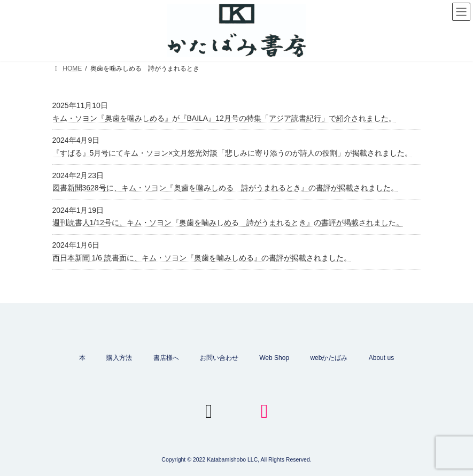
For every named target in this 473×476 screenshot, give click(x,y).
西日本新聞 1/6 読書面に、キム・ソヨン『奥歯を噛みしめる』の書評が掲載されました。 (202, 258)
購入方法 (119, 358)
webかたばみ (329, 358)
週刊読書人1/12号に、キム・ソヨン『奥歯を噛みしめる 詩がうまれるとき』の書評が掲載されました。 (228, 222)
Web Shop (274, 358)
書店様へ (166, 358)
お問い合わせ (219, 358)
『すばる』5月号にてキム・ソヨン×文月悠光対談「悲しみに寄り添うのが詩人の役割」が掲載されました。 (232, 153)
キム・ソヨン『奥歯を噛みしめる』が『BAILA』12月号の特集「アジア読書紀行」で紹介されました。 (224, 118)
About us (381, 358)
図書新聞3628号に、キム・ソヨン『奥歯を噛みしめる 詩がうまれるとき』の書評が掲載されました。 (225, 188)
